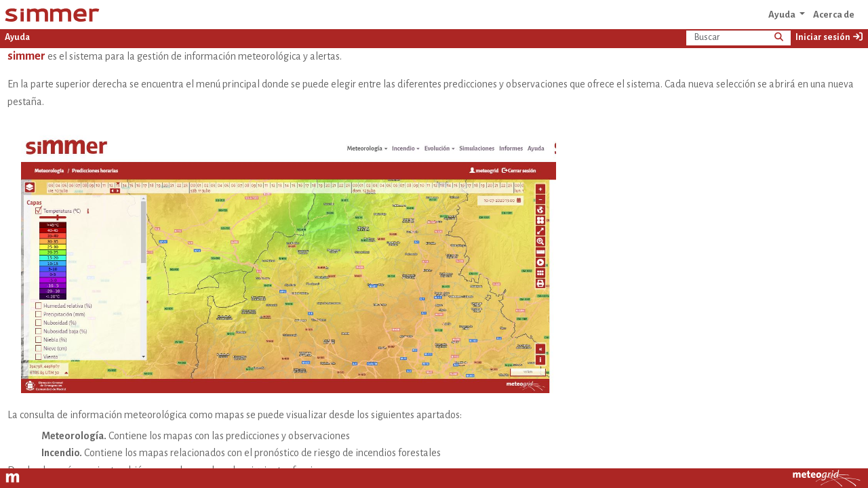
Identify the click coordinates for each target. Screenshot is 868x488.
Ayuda (783, 15)
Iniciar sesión (830, 37)
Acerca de (834, 15)
